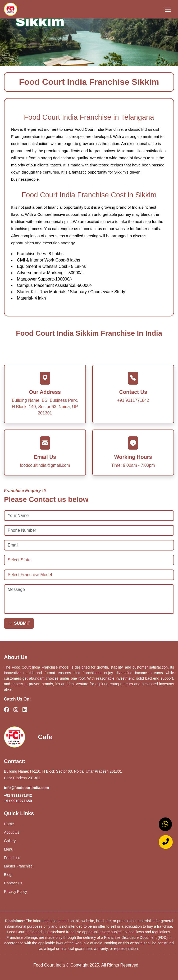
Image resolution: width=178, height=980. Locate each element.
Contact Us (13, 883)
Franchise (12, 858)
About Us (12, 832)
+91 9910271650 (145, 12)
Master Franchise (18, 866)
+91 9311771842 (145, 6)
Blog (8, 875)
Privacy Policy (15, 892)
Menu (9, 849)
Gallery (10, 841)
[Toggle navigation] (168, 9)
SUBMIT (19, 623)
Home (9, 824)
